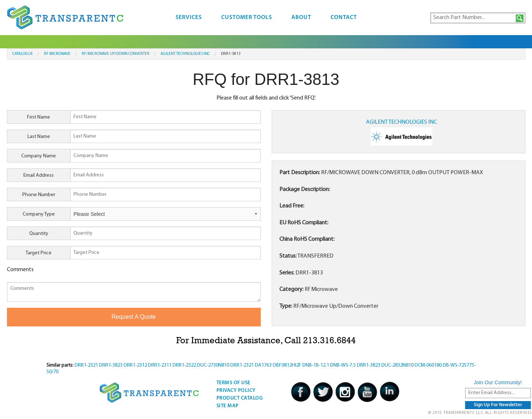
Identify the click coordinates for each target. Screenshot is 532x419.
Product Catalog (240, 398)
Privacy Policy (236, 391)
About (301, 18)
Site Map (228, 406)
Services (189, 18)
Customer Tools (247, 18)
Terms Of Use (233, 383)
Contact (344, 18)
